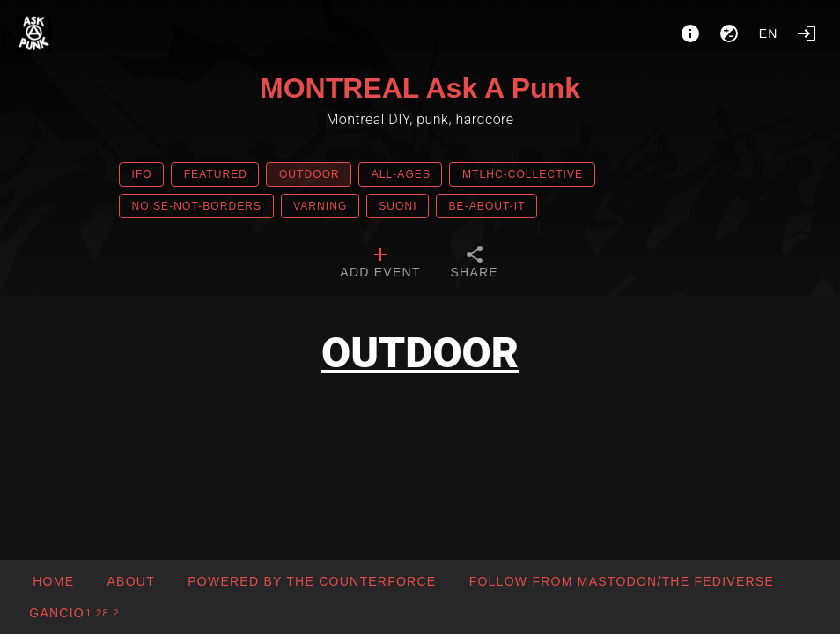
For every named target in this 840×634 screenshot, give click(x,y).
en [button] (769, 33)
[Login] (807, 33)
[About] (690, 33)
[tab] (380, 264)
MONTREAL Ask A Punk (420, 88)
